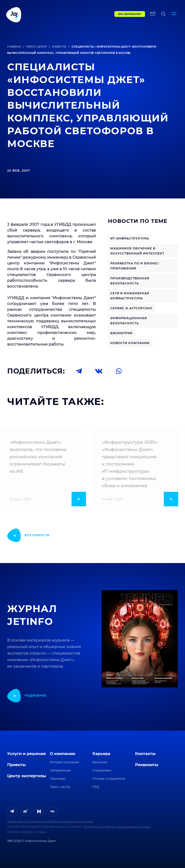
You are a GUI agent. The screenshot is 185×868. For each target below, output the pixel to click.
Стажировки (102, 770)
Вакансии (100, 762)
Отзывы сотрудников (109, 779)
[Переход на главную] (50, 14)
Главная (14, 47)
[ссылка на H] (39, 811)
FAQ (96, 787)
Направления (60, 770)
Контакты (145, 754)
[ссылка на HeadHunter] (53, 811)
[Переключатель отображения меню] (174, 14)
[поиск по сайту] (163, 14)
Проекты (17, 765)
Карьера (101, 754)
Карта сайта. (17, 821)
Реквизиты (147, 765)
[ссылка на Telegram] (12, 811)
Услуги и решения (26, 754)
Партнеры (58, 779)
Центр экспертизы (27, 776)
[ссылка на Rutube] (26, 811)
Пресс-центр (36, 47)
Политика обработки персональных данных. (60, 821)
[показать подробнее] (28, 535)
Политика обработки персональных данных (117, 827)
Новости (59, 47)
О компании (63, 754)
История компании (64, 762)
